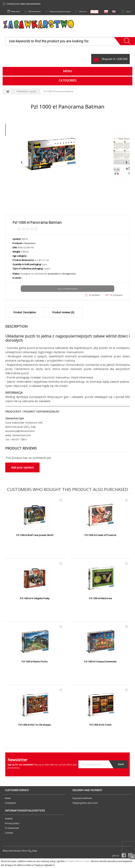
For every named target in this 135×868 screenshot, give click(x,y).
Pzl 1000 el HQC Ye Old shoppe (35, 733)
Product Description (25, 320)
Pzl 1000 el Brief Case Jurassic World (35, 543)
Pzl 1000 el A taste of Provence (100, 543)
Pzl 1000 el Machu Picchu (35, 669)
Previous (22, 170)
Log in (125, 18)
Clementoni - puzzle (26, 99)
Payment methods (82, 806)
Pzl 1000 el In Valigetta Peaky (35, 606)
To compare (114, 303)
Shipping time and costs (85, 810)
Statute (9, 826)
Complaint (10, 810)
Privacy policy (12, 831)
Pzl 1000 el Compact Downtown (100, 669)
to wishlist (92, 303)
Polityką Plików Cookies (78, 861)
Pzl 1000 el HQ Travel (100, 733)
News (8, 806)
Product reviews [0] (63, 320)
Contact (9, 840)
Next (126, 170)
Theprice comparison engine (65, 12)
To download (12, 836)
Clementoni (29, 251)
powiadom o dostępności (62, 282)
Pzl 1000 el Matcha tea (100, 606)
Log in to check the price (68, 297)
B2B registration (34, 12)
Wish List (93, 12)
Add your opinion (22, 475)
